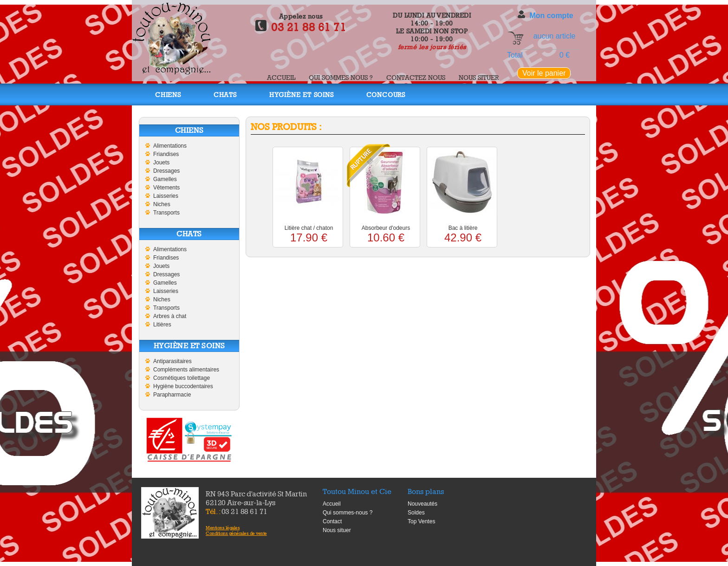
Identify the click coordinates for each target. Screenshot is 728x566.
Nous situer (479, 77)
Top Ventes (421, 521)
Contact (332, 521)
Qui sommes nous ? (341, 77)
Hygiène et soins (302, 94)
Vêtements (166, 188)
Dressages (166, 171)
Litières (162, 325)
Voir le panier (544, 73)
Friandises (166, 154)
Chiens (168, 94)
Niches (162, 204)
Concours (386, 94)
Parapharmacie (172, 395)
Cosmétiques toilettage (182, 378)
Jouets (161, 163)
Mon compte (551, 16)
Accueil (281, 77)
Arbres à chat (170, 316)
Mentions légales (223, 527)
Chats (225, 94)
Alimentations (170, 146)
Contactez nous (416, 77)
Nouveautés (422, 504)
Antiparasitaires (172, 361)
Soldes (416, 513)
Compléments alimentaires (186, 370)
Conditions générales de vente (236, 533)
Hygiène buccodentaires (183, 386)
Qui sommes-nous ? (348, 513)
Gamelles (165, 179)
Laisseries (166, 196)
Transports (166, 213)
